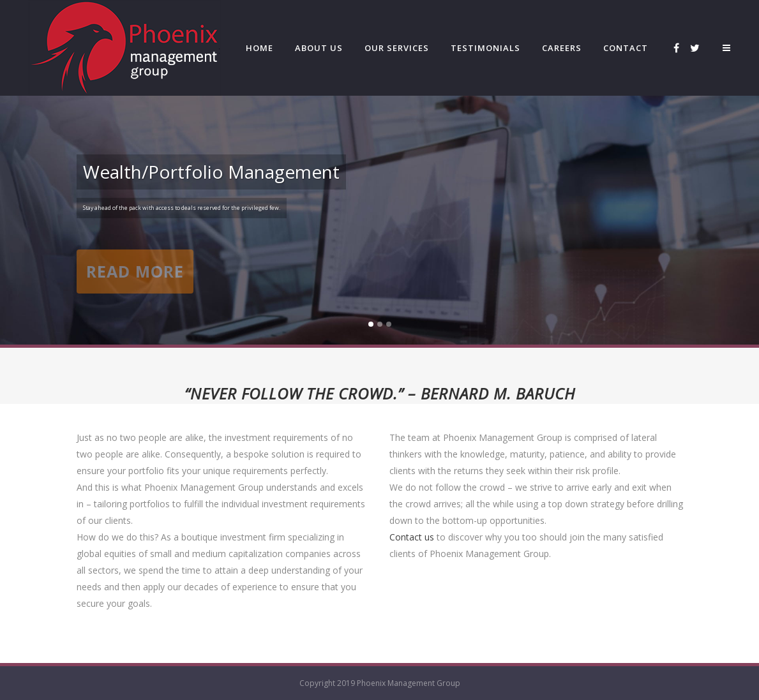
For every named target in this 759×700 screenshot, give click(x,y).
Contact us (412, 537)
